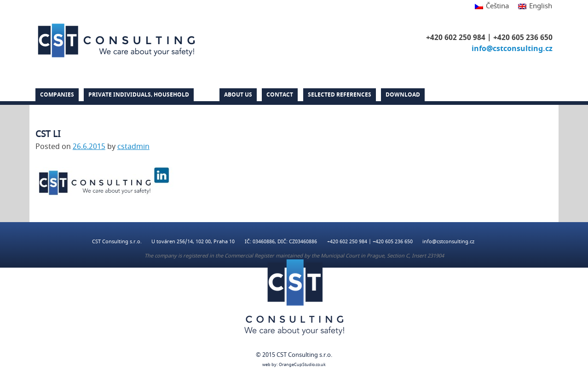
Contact (280, 95)
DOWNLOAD (403, 95)
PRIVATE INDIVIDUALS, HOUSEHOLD (139, 95)
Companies (57, 95)
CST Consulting (116, 40)
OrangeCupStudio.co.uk (302, 365)
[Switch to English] (533, 7)
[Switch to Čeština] (492, 7)
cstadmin (133, 147)
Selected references (340, 95)
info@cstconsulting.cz (512, 49)
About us (238, 95)
